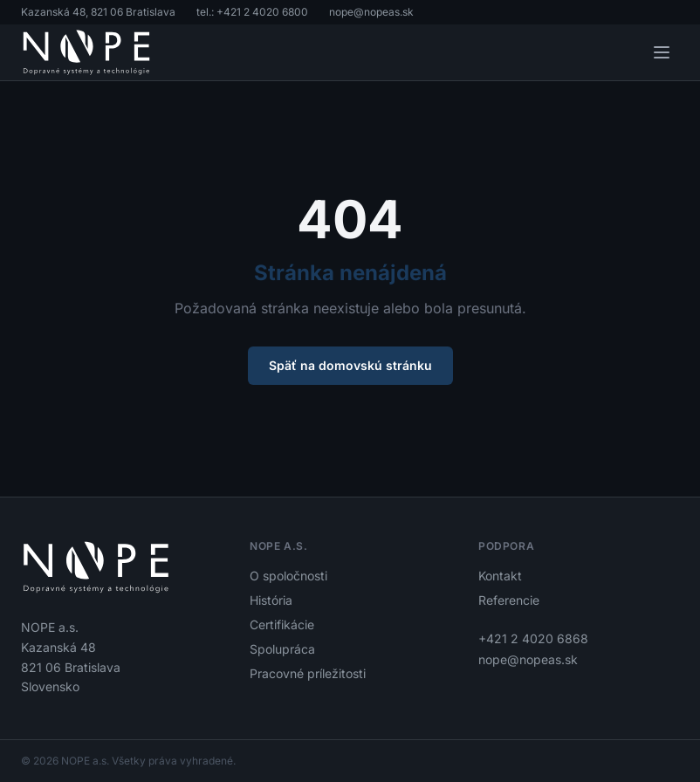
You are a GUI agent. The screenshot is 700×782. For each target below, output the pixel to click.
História (271, 600)
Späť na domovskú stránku (350, 365)
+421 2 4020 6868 (533, 638)
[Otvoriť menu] (662, 52)
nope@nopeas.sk (371, 12)
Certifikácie (282, 624)
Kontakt (500, 576)
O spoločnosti (288, 576)
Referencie (509, 600)
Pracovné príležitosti (308, 673)
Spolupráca (282, 649)
